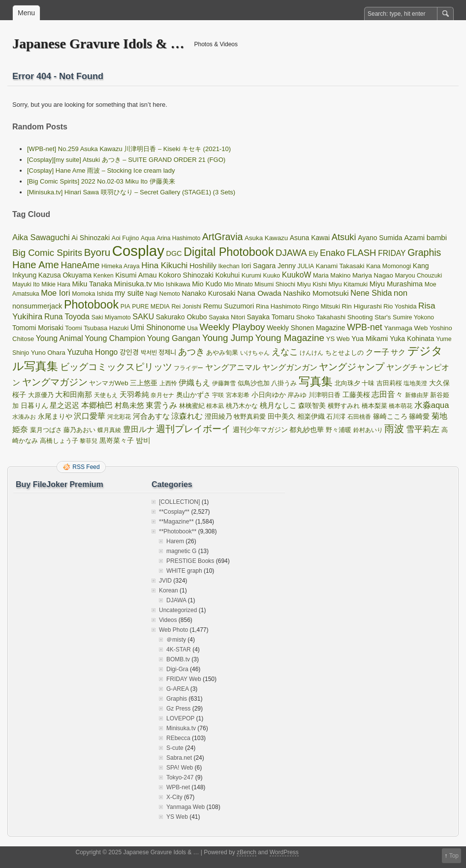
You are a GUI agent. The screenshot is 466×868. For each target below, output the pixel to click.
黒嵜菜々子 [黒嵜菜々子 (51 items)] (117, 440)
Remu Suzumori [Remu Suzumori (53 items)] (229, 306)
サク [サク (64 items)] (398, 352)
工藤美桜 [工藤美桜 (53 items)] (356, 395)
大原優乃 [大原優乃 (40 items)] (41, 395)
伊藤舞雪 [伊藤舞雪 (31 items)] (224, 383)
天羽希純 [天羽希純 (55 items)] (134, 395)
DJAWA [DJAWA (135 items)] (291, 253)
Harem (175, 541)
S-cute (175, 748)
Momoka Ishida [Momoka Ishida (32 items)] (92, 294)
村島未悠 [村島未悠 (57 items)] (129, 405)
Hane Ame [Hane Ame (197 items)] (36, 265)
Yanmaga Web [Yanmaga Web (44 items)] (406, 328)
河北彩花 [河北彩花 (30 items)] (119, 417)
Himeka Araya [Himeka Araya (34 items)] (121, 266)
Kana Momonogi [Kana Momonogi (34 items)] (388, 266)
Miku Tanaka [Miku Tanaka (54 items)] (92, 284)
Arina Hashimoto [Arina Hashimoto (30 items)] (178, 238)
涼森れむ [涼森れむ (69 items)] (187, 416)
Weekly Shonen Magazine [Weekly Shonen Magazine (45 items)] (306, 328)
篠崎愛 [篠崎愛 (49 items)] (419, 416)
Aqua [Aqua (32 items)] (148, 238)
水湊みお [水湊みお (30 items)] (24, 417)
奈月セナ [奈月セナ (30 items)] (162, 395)
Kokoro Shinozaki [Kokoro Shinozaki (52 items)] (186, 275)
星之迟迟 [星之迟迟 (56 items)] (64, 405)
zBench (247, 852)
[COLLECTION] (179, 502)
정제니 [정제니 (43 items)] (167, 353)
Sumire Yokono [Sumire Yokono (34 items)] (413, 317)
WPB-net (178, 787)
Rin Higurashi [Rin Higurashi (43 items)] (362, 306)
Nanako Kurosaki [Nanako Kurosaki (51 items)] (208, 293)
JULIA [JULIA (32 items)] (306, 266)
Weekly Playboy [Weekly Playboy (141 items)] (232, 327)
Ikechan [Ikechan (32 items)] (229, 266)
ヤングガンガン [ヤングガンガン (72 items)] (290, 367)
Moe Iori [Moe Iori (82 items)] (55, 293)
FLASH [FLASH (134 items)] (362, 253)
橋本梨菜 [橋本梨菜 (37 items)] (374, 406)
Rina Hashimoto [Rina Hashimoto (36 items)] (278, 306)
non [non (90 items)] (401, 293)
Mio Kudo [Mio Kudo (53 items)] (207, 284)
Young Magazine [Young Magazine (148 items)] (290, 338)
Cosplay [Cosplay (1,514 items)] (138, 251)
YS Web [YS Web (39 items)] (338, 339)
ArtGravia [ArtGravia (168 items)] (223, 237)
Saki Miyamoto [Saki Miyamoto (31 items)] (111, 317)
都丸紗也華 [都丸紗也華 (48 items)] (307, 430)
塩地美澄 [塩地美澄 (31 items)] (415, 383)
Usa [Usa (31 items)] (192, 328)
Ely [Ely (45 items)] (313, 254)
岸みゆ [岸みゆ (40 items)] (297, 395)
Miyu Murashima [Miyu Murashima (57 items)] (396, 284)
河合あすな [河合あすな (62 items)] (151, 416)
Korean (169, 590)
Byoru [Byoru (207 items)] (97, 252)
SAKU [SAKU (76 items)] (143, 316)
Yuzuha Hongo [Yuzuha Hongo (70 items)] (92, 352)
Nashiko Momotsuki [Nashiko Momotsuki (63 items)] (316, 293)
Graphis (177, 699)
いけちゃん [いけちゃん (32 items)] (255, 353)
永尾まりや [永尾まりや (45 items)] (55, 417)
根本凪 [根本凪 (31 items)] (215, 406)
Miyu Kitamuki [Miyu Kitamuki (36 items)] (348, 284)
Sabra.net (179, 758)
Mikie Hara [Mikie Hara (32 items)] (56, 284)
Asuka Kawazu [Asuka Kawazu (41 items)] (266, 238)
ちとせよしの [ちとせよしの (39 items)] (344, 353)
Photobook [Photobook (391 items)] (91, 305)
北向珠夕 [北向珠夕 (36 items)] (347, 383)
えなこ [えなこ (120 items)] (285, 352)
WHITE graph (184, 571)
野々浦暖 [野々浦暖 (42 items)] (339, 430)
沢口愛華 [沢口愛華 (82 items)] (90, 416)
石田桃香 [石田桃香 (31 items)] (359, 417)
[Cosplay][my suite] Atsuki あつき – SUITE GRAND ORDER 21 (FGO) (126, 160)
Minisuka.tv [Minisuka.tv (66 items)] (133, 284)
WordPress (284, 852)
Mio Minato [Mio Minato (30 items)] (238, 284)
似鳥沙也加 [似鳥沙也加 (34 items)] (254, 383)
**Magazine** (176, 522)
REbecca (178, 738)
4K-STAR (179, 650)
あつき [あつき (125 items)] (191, 352)
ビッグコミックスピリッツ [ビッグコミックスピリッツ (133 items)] (116, 367)
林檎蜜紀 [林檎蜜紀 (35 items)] (192, 406)
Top (454, 856)
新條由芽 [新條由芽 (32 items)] (417, 395)
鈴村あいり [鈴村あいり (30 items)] (368, 430)
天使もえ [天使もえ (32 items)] (106, 395)
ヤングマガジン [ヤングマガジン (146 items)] (55, 382)
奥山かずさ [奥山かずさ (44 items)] (193, 395)
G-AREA (177, 689)
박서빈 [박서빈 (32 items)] (149, 353)
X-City (174, 797)
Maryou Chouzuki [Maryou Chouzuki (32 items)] (419, 276)
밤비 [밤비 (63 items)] (143, 440)
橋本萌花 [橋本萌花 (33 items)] (401, 406)
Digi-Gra (177, 669)
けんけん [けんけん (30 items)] (311, 353)
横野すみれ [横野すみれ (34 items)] (344, 406)
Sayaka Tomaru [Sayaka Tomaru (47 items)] (271, 317)
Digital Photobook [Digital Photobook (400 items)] (229, 252)
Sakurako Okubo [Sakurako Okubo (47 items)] (182, 317)
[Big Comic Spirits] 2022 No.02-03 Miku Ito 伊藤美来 (101, 181)
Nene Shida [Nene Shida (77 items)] (371, 293)
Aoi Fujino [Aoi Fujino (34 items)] (125, 238)
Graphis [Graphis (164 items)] (424, 252)
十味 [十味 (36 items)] (368, 383)
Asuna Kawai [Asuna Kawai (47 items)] (310, 238)
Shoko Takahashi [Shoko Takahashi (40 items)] (321, 317)
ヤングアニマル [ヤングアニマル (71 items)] (233, 367)
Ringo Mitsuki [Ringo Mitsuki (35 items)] (321, 306)
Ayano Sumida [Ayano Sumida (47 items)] (380, 238)
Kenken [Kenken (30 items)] (104, 276)
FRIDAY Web (184, 679)
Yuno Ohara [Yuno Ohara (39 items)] (48, 353)
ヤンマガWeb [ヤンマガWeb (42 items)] (109, 383)
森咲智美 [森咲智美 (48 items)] (312, 405)
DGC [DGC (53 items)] (174, 253)
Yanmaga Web (186, 807)
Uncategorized (178, 610)
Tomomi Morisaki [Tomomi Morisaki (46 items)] (38, 328)
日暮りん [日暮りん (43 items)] (34, 406)
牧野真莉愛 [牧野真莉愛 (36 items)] (250, 417)
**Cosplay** (174, 512)
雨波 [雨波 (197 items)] (394, 429)
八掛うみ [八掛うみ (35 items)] (284, 383)
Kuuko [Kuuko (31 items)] (272, 276)
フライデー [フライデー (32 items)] (188, 368)
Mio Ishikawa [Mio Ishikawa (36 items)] (172, 284)
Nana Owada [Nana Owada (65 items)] (259, 293)
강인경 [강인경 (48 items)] (129, 352)
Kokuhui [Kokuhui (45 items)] (227, 275)
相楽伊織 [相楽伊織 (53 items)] (311, 416)
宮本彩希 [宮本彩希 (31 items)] (238, 395)
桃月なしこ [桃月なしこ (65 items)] (278, 405)
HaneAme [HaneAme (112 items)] (80, 265)
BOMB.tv (178, 659)
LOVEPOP (180, 718)
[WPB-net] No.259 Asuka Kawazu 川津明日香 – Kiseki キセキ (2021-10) (129, 149)
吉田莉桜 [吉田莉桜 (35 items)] (389, 383)
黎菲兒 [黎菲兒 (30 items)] (89, 441)
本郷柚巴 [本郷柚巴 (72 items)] (97, 405)
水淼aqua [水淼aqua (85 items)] (432, 405)
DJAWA (176, 600)
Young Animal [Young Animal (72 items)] (60, 338)
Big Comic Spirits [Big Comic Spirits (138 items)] (47, 253)
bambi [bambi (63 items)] (437, 237)
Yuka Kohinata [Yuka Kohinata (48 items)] (412, 339)
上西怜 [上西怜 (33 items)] (168, 383)
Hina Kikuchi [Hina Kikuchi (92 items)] (164, 265)
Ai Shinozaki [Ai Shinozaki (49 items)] (91, 238)
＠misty (176, 640)
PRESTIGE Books (190, 561)
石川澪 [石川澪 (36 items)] (336, 417)
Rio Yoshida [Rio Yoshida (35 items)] (400, 306)
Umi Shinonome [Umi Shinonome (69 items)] (158, 327)
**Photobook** (178, 531)
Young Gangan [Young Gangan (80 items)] (174, 338)
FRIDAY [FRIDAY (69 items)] (392, 253)
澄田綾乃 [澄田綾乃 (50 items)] (218, 416)
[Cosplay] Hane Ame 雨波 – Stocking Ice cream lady (101, 170)
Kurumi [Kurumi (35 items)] (251, 275)
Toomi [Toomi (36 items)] (73, 328)
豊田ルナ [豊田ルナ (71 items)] (139, 429)
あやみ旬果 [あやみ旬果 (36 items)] (222, 353)
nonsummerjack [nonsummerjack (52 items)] (37, 306)
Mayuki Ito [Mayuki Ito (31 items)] (26, 284)
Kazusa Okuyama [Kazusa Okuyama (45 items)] (65, 275)
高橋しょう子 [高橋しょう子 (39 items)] (59, 441)
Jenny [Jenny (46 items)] (287, 266)
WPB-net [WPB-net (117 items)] (365, 327)
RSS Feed (86, 467)
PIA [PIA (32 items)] (125, 307)
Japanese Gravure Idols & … (98, 44)
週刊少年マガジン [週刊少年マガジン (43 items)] (260, 430)
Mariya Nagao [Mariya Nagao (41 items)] (373, 275)
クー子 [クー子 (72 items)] (377, 352)
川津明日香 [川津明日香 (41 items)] (325, 395)
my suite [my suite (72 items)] (129, 293)
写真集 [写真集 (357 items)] (316, 381)
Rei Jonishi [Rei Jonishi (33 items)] (186, 307)
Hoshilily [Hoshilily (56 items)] (203, 266)
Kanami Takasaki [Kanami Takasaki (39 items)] (340, 266)
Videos (168, 620)
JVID (165, 581)
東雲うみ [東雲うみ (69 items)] (161, 405)
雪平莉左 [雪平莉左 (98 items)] (423, 429)
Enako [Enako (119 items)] (332, 253)
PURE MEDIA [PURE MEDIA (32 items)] (151, 307)
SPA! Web (180, 768)
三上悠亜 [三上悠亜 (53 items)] (144, 383)
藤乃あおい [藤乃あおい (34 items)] (79, 430)
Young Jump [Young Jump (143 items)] (228, 338)
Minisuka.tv (181, 728)
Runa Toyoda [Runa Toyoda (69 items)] (67, 317)
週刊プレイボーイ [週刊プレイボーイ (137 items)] (193, 429)
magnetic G (181, 551)
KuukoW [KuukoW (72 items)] (297, 275)
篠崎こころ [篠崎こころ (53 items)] (390, 416)
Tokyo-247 (180, 777)
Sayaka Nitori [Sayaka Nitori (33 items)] (227, 317)
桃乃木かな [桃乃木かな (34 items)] (242, 406)
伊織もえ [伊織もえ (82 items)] (194, 382)
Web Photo (173, 630)
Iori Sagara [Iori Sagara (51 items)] (258, 266)
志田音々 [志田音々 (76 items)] (387, 394)
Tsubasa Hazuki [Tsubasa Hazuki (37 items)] (106, 328)
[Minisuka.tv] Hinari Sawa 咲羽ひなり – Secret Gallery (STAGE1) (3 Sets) (131, 192)
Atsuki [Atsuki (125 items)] (344, 237)
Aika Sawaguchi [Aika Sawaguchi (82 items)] (41, 237)
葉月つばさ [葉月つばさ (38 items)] (46, 430)
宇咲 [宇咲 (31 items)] (218, 395)
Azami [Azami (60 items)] (414, 237)
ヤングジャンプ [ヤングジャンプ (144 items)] (352, 367)
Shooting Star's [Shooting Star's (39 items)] (369, 317)
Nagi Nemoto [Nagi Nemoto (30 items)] (163, 294)
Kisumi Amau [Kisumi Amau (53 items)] (136, 275)
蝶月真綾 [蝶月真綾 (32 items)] (109, 430)
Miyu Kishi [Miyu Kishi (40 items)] (312, 284)
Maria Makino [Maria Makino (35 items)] (332, 275)
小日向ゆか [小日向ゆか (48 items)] (269, 395)
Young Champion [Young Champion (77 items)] (115, 338)
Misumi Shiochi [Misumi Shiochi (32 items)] (275, 284)
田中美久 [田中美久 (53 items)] (281, 416)
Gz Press (178, 709)
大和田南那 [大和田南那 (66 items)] (74, 394)
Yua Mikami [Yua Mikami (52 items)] (370, 339)
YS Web (177, 817)
